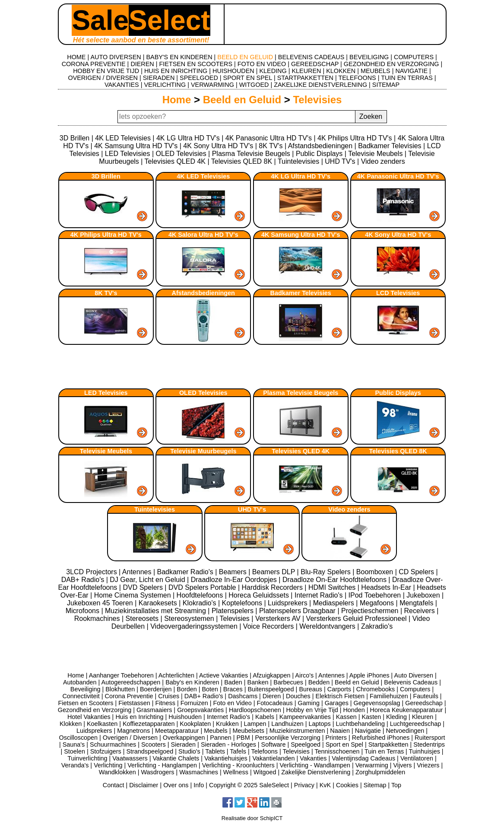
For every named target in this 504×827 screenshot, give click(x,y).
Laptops (319, 724)
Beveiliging (86, 689)
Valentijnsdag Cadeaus (363, 758)
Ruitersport (430, 738)
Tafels (238, 751)
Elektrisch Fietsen (340, 696)
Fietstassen (134, 703)
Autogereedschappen (131, 682)
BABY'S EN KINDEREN (179, 57)
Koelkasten (102, 724)
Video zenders (383, 161)
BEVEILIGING (369, 57)
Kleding (396, 717)
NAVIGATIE (411, 71)
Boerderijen (156, 689)
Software (274, 744)
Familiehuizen (389, 696)
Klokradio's (200, 603)
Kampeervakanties (305, 717)
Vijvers (403, 765)
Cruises (169, 696)
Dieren (272, 696)
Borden (187, 689)
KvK (325, 785)
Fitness (165, 703)
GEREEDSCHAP (315, 64)
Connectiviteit (81, 696)
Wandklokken (117, 772)
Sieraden (184, 744)
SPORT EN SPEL (248, 78)
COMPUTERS (414, 57)
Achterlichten (176, 675)
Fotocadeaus (275, 703)
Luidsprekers (288, 603)
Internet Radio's (320, 595)
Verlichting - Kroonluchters (238, 765)
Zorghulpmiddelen (380, 772)
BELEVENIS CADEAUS (311, 57)
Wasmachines (199, 772)
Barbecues (288, 682)
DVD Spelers (144, 587)
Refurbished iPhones (381, 738)
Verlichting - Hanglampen (162, 765)
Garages (337, 703)
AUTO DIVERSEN (116, 57)
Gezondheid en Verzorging (95, 710)
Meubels (216, 731)
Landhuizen (287, 724)
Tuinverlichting (87, 758)
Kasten (371, 717)
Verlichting (108, 765)
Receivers (421, 611)
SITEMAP (386, 85)
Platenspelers (233, 611)
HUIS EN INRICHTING (176, 71)
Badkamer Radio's (186, 572)
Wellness (236, 772)
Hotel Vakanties (89, 717)
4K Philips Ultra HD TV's (355, 138)
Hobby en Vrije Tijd (312, 710)
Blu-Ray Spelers (326, 572)
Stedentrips (429, 744)
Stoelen (74, 751)
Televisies (317, 100)
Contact (114, 785)
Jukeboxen (424, 595)
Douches (298, 696)
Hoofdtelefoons (201, 595)
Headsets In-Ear (387, 587)
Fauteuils (425, 696)
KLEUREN (306, 71)
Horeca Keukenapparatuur (407, 710)
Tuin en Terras (384, 751)
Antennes (138, 572)
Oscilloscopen (79, 738)
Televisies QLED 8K (242, 161)
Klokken (71, 724)
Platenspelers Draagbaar (298, 611)
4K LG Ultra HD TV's (188, 138)
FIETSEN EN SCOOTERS (196, 64)
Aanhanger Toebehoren (121, 675)
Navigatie (368, 731)
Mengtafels (417, 603)
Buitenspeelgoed (271, 689)
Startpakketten (388, 744)
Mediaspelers (335, 603)
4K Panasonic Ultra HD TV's (269, 138)
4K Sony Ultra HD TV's (218, 146)
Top (396, 785)
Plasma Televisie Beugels (251, 154)
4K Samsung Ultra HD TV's (136, 146)
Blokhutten (120, 689)
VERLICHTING (165, 85)
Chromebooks (376, 689)
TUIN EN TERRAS (407, 78)
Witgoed (265, 772)
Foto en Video (232, 703)
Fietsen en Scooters (86, 703)
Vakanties (313, 758)
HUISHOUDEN (233, 71)
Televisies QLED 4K (175, 161)
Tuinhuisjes (425, 751)
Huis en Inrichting (139, 717)
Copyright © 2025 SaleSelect (249, 785)
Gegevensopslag (377, 703)
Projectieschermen (371, 611)
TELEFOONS (357, 78)
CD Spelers (417, 572)
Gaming (309, 703)
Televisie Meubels (375, 154)
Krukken (227, 724)
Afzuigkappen (271, 675)
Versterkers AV (279, 619)
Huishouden (185, 717)
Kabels (265, 717)
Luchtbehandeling (360, 724)
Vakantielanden (273, 758)
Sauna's (74, 744)
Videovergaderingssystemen (195, 626)
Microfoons (84, 611)
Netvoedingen (405, 731)
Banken (258, 682)
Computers (415, 689)
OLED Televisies (181, 154)
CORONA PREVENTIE (94, 64)
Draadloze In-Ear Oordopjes (235, 580)
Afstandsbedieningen (320, 146)
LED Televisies (128, 154)
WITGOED (254, 85)
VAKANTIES (122, 85)
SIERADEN (159, 78)
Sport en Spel (344, 744)
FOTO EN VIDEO (262, 64)
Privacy (304, 785)
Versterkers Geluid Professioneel (357, 619)
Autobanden (80, 682)
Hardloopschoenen (255, 710)
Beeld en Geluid (242, 100)
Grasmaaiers (154, 710)
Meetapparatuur (177, 731)
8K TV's (271, 146)
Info (199, 785)
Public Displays (319, 154)
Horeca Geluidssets (260, 595)
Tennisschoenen (337, 751)
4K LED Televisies (123, 138)
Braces (233, 689)
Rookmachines (98, 619)
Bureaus (311, 689)
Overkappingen (184, 738)
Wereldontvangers (328, 626)
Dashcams (243, 696)
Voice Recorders (269, 626)
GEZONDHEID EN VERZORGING (391, 64)
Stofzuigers (106, 751)
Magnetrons (133, 731)
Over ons (176, 785)
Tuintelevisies (298, 161)
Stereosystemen (190, 619)
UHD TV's (340, 161)
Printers (336, 738)
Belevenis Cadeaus (411, 682)
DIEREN (142, 64)
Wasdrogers (157, 772)
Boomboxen (376, 572)
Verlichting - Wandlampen (315, 765)
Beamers (234, 572)
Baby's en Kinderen (192, 682)
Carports (339, 689)
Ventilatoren (417, 758)
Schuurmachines (113, 744)
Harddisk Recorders (273, 587)
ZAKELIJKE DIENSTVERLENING (320, 85)
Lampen (255, 724)
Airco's (304, 675)
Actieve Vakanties (223, 675)
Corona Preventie (129, 696)
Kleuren (423, 717)
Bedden (319, 682)
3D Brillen (74, 138)
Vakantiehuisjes (226, 758)
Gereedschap (424, 703)
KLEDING (273, 71)
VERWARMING (212, 85)
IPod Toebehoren (376, 595)
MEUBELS (376, 71)
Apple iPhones (369, 675)
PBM (243, 738)
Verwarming (372, 765)
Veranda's (75, 765)
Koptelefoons (243, 603)
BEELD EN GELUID (245, 57)
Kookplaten (195, 724)
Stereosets (143, 619)
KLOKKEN (341, 71)
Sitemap (375, 785)
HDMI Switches (333, 587)
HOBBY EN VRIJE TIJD (106, 71)
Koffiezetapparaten (149, 724)
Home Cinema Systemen (133, 595)
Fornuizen (194, 703)
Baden (233, 682)
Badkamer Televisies (390, 146)
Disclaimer (144, 785)
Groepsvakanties (200, 710)
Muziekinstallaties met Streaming (156, 611)
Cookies (347, 785)
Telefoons (264, 751)
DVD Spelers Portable (203, 587)
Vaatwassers (130, 758)
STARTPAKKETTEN (305, 78)
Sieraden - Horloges (228, 744)
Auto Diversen (414, 675)
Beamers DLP (275, 572)
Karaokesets (159, 603)
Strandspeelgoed (150, 751)
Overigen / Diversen (130, 738)
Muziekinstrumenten (297, 731)
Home (177, 100)
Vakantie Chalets (176, 758)
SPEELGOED (199, 78)
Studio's (189, 751)
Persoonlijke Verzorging (287, 738)
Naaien (340, 731)
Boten (210, 689)
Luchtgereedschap (415, 724)
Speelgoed (306, 744)
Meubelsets (248, 731)
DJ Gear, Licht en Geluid (148, 580)
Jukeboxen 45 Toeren (101, 603)
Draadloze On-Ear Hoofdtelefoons (335, 580)
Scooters (154, 744)
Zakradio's (377, 626)
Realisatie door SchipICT (252, 818)
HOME (76, 57)
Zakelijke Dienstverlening (316, 772)
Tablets (215, 751)
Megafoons (378, 603)
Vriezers (428, 765)
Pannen (221, 738)
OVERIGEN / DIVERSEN (103, 78)
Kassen (346, 717)
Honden (354, 710)
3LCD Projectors (92, 572)
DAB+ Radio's (84, 580)
